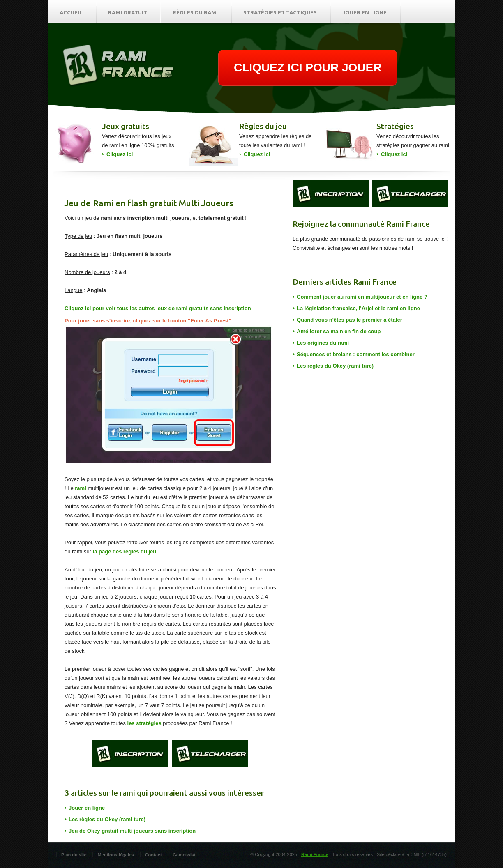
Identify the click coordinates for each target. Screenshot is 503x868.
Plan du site (74, 855)
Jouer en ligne (365, 12)
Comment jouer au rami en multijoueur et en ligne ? (362, 297)
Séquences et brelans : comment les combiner (356, 354)
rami (80, 488)
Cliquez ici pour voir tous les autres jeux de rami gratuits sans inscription (158, 308)
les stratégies (144, 723)
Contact (153, 855)
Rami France (315, 854)
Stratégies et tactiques (280, 12)
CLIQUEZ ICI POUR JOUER (308, 68)
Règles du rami (195, 12)
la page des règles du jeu (125, 551)
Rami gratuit (128, 12)
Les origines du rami (323, 343)
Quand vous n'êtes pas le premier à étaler (350, 320)
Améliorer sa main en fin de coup (339, 331)
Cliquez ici (120, 154)
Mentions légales (116, 855)
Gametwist (184, 855)
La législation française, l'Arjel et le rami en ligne (358, 308)
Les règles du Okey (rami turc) (107, 819)
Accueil (71, 12)
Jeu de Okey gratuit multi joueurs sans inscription (132, 831)
